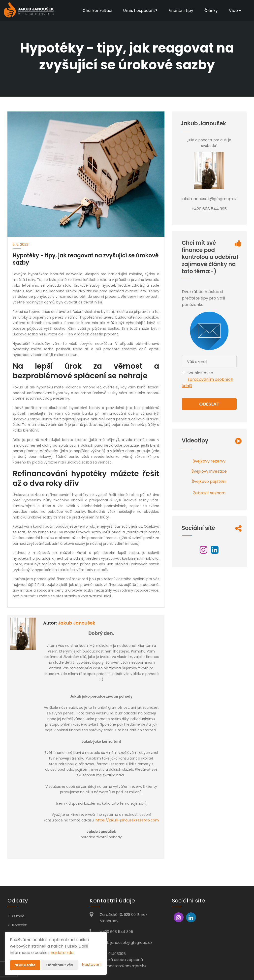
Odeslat (209, 404)
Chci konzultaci (97, 11)
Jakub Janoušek (77, 623)
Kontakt (19, 925)
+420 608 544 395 (117, 932)
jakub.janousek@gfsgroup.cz (126, 942)
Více (235, 11)
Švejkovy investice (209, 471)
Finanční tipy (181, 11)
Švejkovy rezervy (209, 461)
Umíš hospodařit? (140, 11)
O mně (18, 916)
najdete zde (62, 953)
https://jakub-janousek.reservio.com (127, 820)
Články (211, 11)
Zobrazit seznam (209, 493)
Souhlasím (25, 965)
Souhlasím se (200, 373)
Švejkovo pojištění (209, 481)
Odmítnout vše (60, 965)
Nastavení (92, 965)
